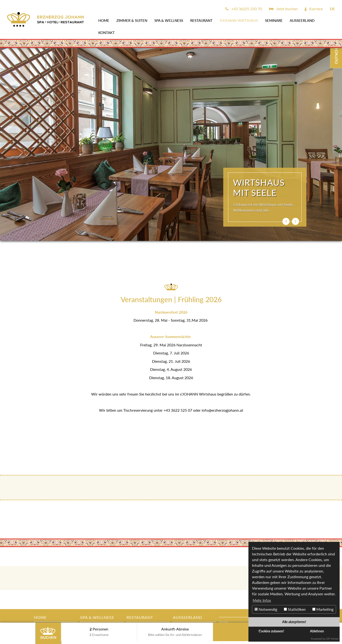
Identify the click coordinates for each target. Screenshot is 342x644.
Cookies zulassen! (271, 631)
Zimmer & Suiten (132, 20)
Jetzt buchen (283, 9)
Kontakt (107, 33)
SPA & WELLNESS (169, 20)
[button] (286, 221)
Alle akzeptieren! (294, 622)
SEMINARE (274, 20)
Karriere (314, 9)
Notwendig (266, 609)
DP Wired (332, 639)
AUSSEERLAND (302, 20)
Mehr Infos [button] (262, 600)
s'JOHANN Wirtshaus (239, 20)
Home (104, 20)
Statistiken (295, 609)
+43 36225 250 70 (244, 9)
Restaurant (201, 20)
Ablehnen (317, 631)
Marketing (323, 609)
